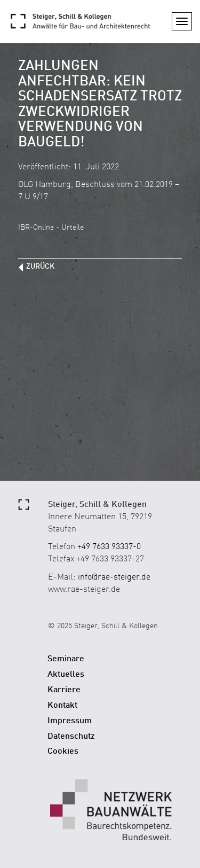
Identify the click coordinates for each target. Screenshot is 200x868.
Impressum (70, 721)
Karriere (64, 690)
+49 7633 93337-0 (109, 547)
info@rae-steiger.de (114, 577)
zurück (40, 267)
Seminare (66, 659)
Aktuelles (66, 675)
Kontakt (62, 706)
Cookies (63, 752)
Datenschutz (71, 737)
